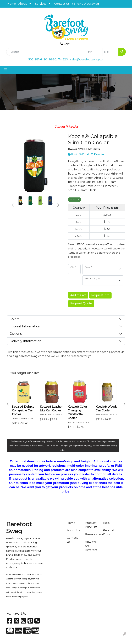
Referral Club (109, 532)
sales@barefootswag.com (88, 59)
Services (41, 4)
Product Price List (91, 525)
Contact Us (62, 4)
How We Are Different (91, 546)
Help (106, 523)
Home (12, 4)
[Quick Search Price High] (110, 52)
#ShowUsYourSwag (85, 4)
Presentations (92, 534)
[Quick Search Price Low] (94, 52)
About (23, 4)
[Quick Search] (46, 52)
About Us (73, 530)
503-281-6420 (38, 59)
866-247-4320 (58, 59)
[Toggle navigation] (5, 70)
